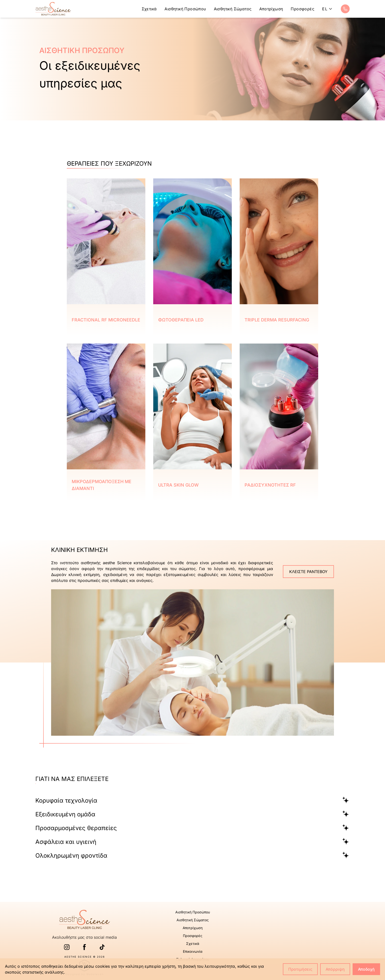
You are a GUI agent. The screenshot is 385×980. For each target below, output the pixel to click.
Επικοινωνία (193, 951)
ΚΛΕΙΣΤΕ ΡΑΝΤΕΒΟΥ (308, 572)
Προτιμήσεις (300, 969)
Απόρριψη (335, 969)
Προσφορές (302, 9)
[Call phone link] (345, 9)
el (328, 9)
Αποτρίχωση (271, 9)
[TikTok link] (102, 947)
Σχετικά (149, 9)
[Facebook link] (84, 947)
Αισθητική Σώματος (233, 9)
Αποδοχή (366, 969)
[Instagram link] (67, 947)
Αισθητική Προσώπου (185, 9)
